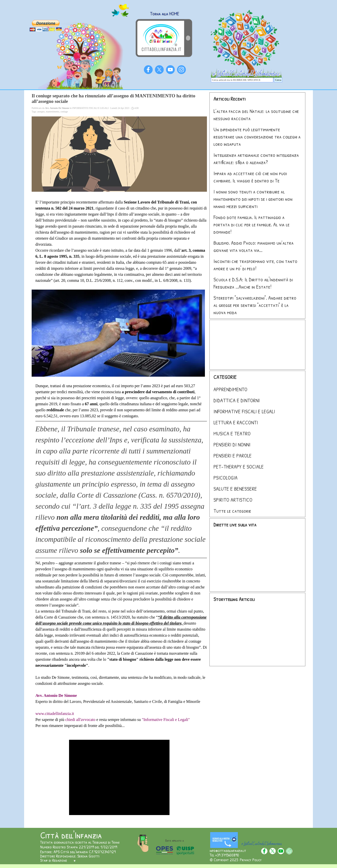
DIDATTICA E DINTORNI (237, 400)
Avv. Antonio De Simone (56, 695)
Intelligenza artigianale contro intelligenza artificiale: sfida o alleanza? (256, 159)
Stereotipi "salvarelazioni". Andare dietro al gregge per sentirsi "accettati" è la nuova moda (255, 305)
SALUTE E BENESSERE (235, 489)
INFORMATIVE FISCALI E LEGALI (244, 411)
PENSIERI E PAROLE (233, 456)
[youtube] (170, 70)
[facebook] (148, 70)
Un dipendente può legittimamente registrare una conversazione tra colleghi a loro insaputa (257, 137)
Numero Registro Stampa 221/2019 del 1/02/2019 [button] (79, 847)
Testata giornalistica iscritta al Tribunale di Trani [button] (80, 842)
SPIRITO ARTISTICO (233, 500)
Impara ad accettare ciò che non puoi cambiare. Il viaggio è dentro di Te (250, 177)
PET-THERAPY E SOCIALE (239, 467)
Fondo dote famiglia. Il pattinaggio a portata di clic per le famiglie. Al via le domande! (251, 224)
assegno (41, 112)
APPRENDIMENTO (230, 389)
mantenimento (53, 112)
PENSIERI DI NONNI (232, 445)
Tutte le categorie (232, 511)
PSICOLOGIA (226, 478)
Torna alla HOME (164, 14)
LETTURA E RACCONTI (236, 422)
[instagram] (181, 70)
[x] (159, 70)
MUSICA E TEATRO (232, 433)
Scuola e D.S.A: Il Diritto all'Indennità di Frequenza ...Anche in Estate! (253, 283)
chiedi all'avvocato (80, 720)
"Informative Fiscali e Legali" (166, 720)
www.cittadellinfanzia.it (55, 714)
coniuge (64, 112)
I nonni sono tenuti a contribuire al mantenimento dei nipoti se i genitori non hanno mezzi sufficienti (253, 199)
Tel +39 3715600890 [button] (224, 855)
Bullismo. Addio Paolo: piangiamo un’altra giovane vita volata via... (254, 246)
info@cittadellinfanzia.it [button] (228, 850)
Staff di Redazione (54, 860)
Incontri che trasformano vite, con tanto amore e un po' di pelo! (255, 265)
